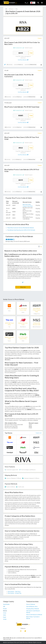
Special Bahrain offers (32, 607)
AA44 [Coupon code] (21, 53)
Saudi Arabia (6, 604)
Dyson (9, 341)
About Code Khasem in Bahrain (34, 615)
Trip (9, 327)
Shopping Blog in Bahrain (33, 609)
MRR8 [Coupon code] (21, 85)
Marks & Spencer (37, 327)
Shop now (23, 287)
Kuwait (5, 609)
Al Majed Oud (37, 314)
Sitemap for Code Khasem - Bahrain (33, 612)
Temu (9, 311)
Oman (5, 613)
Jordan (5, 619)
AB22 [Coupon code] (21, 148)
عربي (27, 3)
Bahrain (5, 611)
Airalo (23, 312)
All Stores (11, 9)
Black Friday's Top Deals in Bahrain (33, 618)
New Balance (23, 327)
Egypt (5, 617)
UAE (4, 607)
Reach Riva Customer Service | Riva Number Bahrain (21, 228)
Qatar (5, 615)
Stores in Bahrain (31, 604)
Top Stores (9, 433)
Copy (31, 53)
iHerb (23, 341)
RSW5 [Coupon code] (21, 116)
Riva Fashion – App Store (14, 592)
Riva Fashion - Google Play (15, 593)
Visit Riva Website (23, 60)
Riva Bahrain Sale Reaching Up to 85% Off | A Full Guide (21, 230)
